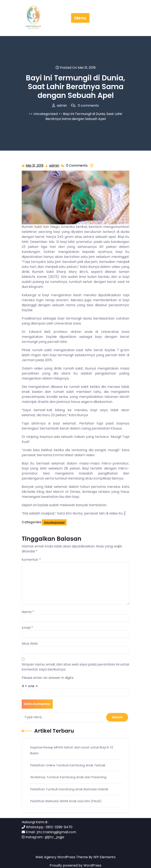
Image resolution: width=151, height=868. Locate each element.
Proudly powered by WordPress (75, 865)
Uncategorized (45, 114)
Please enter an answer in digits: (48, 678)
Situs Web (30, 644)
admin (54, 165)
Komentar (31, 560)
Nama (28, 612)
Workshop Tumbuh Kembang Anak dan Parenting (68, 777)
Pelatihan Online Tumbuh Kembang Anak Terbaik (68, 765)
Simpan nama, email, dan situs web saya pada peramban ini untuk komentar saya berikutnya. (75, 667)
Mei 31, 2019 (35, 166)
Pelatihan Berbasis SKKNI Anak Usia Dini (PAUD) (66, 801)
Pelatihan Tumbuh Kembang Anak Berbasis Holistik (69, 789)
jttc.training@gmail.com (57, 832)
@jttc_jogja (54, 837)
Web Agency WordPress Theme (62, 857)
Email (27, 628)
